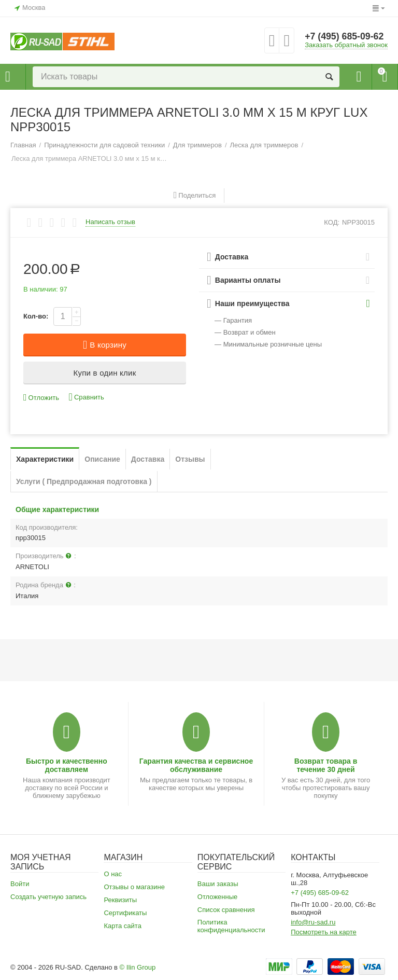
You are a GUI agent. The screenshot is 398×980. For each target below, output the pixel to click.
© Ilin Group (138, 967)
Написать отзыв (110, 222)
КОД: (332, 222)
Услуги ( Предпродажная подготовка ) (84, 481)
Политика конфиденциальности (231, 926)
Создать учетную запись (48, 897)
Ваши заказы (218, 884)
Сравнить (87, 397)
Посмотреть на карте (324, 932)
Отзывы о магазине (134, 887)
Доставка (148, 459)
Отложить (41, 398)
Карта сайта (123, 926)
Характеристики (45, 459)
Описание (102, 459)
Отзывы (190, 459)
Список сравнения (226, 910)
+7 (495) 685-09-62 (345, 36)
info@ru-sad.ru (313, 922)
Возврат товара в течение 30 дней (326, 765)
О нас (113, 874)
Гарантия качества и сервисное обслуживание (196, 765)
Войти (20, 884)
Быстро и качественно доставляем (67, 765)
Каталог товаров (8, 77)
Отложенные (218, 897)
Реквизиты (120, 900)
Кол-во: (36, 316)
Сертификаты (125, 913)
